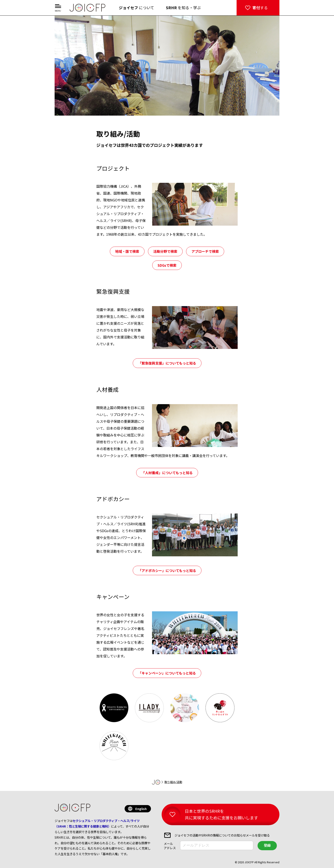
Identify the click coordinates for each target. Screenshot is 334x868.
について (136, 8)
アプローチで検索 (205, 251)
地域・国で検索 (127, 251)
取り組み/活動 (173, 782)
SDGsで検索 (167, 265)
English (141, 809)
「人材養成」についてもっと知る (167, 473)
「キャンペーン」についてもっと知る (167, 673)
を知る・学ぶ (183, 8)
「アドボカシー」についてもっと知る (167, 570)
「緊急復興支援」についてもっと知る (167, 363)
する (260, 8)
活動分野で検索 (165, 251)
